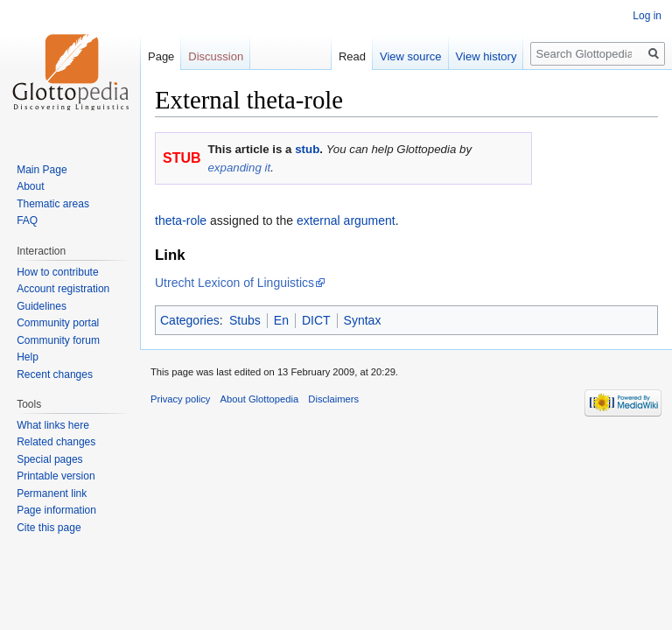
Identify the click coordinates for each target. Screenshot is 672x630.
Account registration (63, 289)
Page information (56, 510)
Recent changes (55, 374)
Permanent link (52, 493)
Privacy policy (180, 399)
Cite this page (49, 528)
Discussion (216, 56)
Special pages (49, 459)
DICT (316, 320)
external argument (346, 220)
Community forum (58, 340)
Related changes (56, 442)
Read (352, 56)
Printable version (56, 476)
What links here (53, 425)
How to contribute (57, 272)
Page (161, 56)
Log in (647, 16)
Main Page (42, 170)
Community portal (58, 323)
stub (307, 149)
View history (486, 56)
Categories (190, 320)
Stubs (245, 320)
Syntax (363, 320)
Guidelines (42, 306)
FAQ (27, 220)
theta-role (181, 220)
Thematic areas (53, 204)
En (281, 320)
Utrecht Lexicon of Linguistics (234, 283)
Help (28, 357)
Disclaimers (333, 399)
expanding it (239, 168)
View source (411, 56)
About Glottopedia (260, 399)
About (30, 186)
